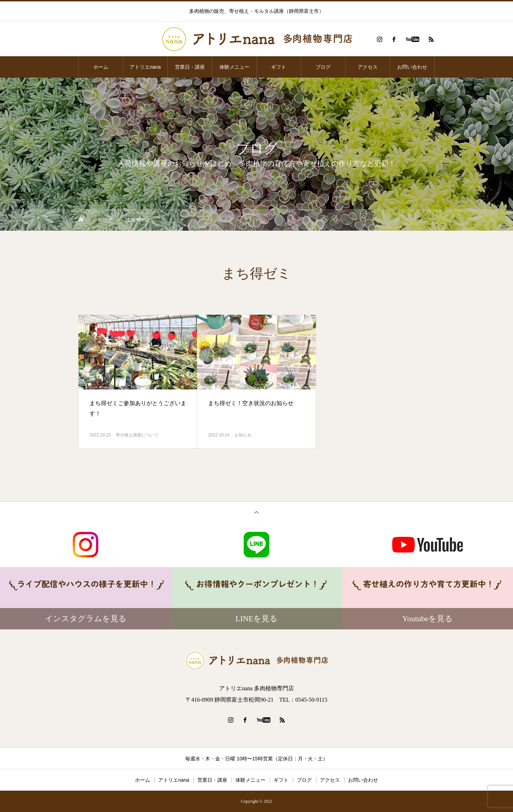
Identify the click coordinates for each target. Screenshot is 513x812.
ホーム (101, 67)
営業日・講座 (190, 67)
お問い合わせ (412, 67)
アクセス (368, 67)
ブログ (323, 67)
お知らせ (243, 435)
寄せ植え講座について (137, 435)
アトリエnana (145, 67)
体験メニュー (234, 67)
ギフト (279, 67)
